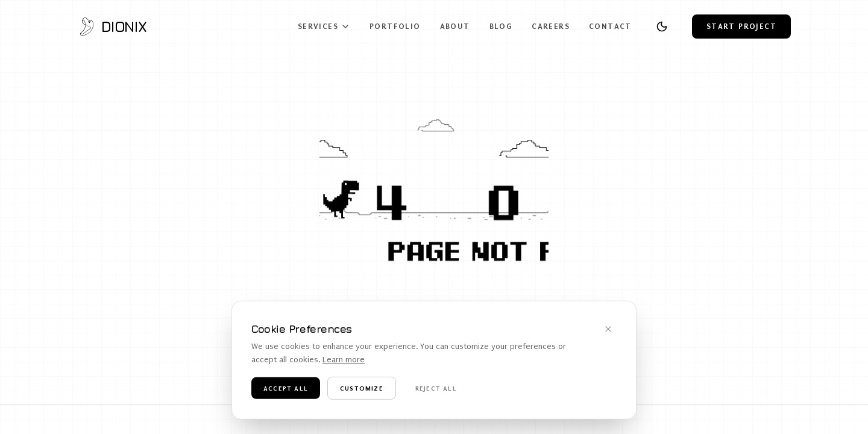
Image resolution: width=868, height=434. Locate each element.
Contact (610, 26)
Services (324, 27)
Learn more (344, 367)
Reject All (436, 395)
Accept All (286, 395)
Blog (501, 26)
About (455, 26)
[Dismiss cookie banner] (608, 336)
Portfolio (395, 26)
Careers (551, 26)
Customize (362, 395)
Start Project (741, 26)
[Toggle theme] (662, 27)
